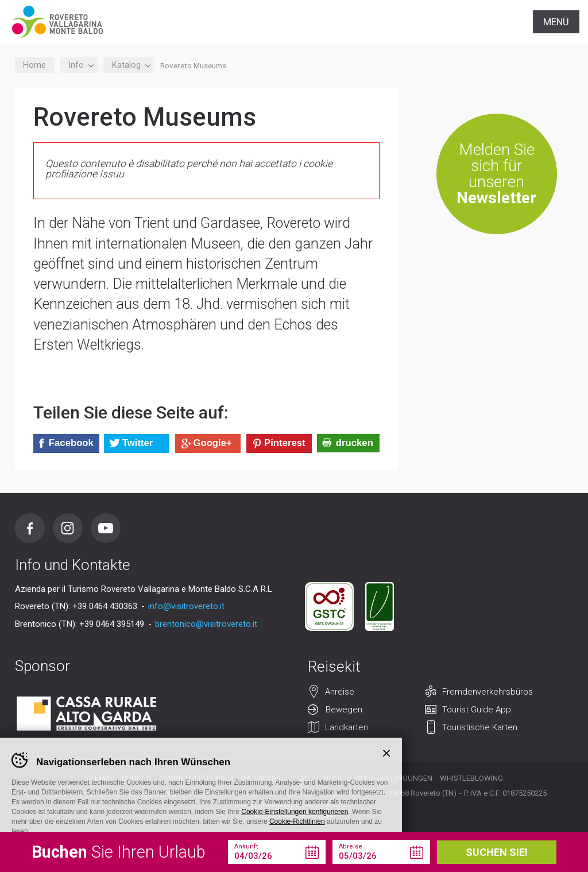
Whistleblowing (471, 778)
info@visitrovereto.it (186, 606)
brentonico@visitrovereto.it (206, 624)
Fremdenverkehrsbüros (488, 692)
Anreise (340, 692)
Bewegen (344, 710)
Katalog (129, 65)
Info (79, 65)
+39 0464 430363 (105, 606)
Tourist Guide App (477, 710)
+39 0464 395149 (112, 624)
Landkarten (347, 727)
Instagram (68, 528)
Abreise (351, 846)
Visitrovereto (57, 22)
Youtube (106, 528)
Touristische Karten (480, 727)
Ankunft (246, 846)
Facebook (30, 528)
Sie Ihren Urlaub (119, 852)
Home (34, 65)
